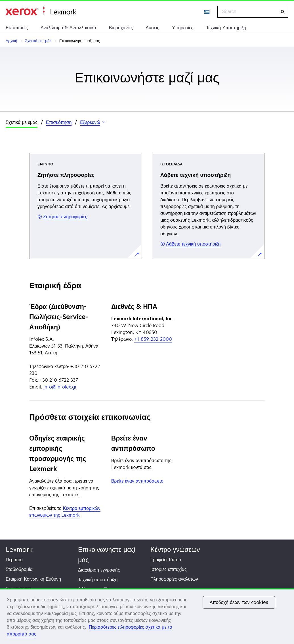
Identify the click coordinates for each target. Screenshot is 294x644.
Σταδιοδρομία (19, 569)
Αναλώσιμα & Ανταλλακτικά (68, 28)
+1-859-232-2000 (153, 339)
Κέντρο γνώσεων (175, 550)
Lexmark (19, 550)
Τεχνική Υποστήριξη (226, 28)
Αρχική (41, 11)
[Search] (283, 12)
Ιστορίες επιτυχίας (169, 569)
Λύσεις (152, 28)
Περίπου (14, 560)
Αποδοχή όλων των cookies (239, 602)
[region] (147, 616)
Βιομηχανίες (121, 28)
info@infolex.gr (60, 387)
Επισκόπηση (59, 122)
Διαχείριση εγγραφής (99, 570)
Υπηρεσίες (183, 28)
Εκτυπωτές (17, 28)
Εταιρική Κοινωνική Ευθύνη (33, 579)
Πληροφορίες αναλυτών (174, 579)
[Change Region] (207, 12)
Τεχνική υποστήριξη (98, 579)
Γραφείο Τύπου (166, 560)
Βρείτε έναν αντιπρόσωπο (137, 481)
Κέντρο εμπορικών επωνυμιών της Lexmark (65, 512)
